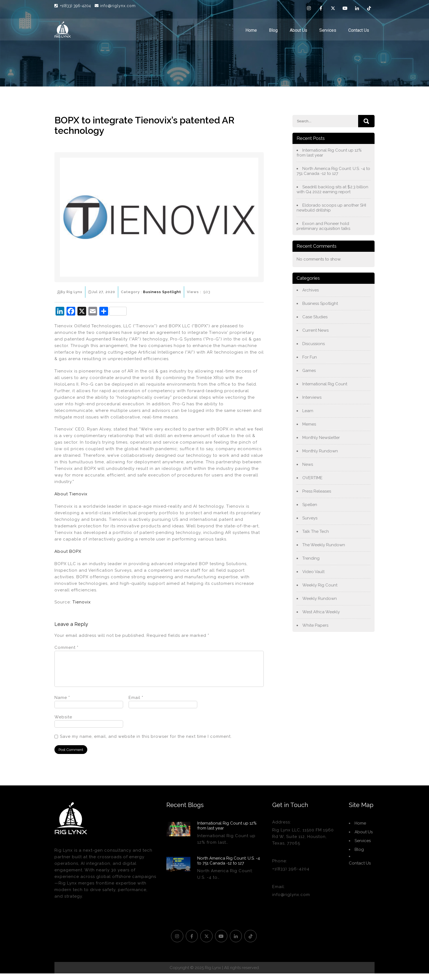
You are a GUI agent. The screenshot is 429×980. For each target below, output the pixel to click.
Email (136, 704)
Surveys (310, 518)
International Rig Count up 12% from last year (329, 153)
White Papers (315, 625)
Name (62, 704)
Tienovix (82, 602)
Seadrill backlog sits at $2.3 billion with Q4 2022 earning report (332, 189)
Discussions (314, 344)
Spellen (310, 505)
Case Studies (315, 317)
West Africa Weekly (321, 612)
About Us (298, 30)
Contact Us (359, 30)
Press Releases (317, 491)
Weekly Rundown (320, 599)
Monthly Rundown (320, 451)
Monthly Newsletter (321, 438)
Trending (311, 558)
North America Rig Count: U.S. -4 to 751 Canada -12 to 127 (333, 171)
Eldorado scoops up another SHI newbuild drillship (331, 208)
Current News (315, 330)
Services (328, 30)
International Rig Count (325, 384)
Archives (311, 290)
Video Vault (313, 572)
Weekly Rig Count (320, 585)
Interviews (312, 397)
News (308, 464)
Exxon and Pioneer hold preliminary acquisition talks (323, 226)
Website (63, 724)
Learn (308, 411)
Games (309, 371)
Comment (66, 647)
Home (251, 30)
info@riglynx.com (115, 6)
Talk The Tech (316, 531)
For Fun (310, 357)
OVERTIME (312, 478)
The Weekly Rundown (324, 545)
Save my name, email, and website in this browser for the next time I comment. (146, 743)
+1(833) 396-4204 (76, 6)
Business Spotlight (162, 292)
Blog (273, 30)
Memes (309, 424)
